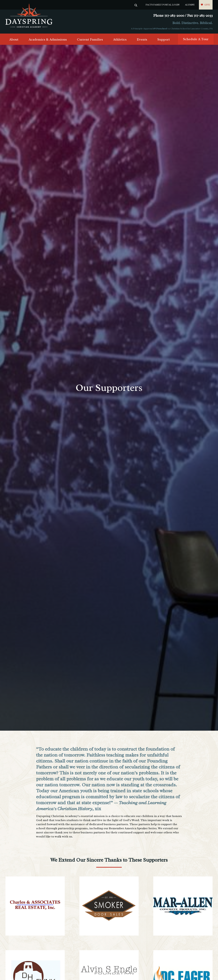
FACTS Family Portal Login (163, 5)
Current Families (90, 39)
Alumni (190, 5)
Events (142, 39)
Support (164, 39)
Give (207, 5)
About (14, 39)
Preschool (162, 29)
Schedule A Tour (196, 39)
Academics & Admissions (48, 39)
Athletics (120, 39)
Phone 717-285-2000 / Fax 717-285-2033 (183, 16)
